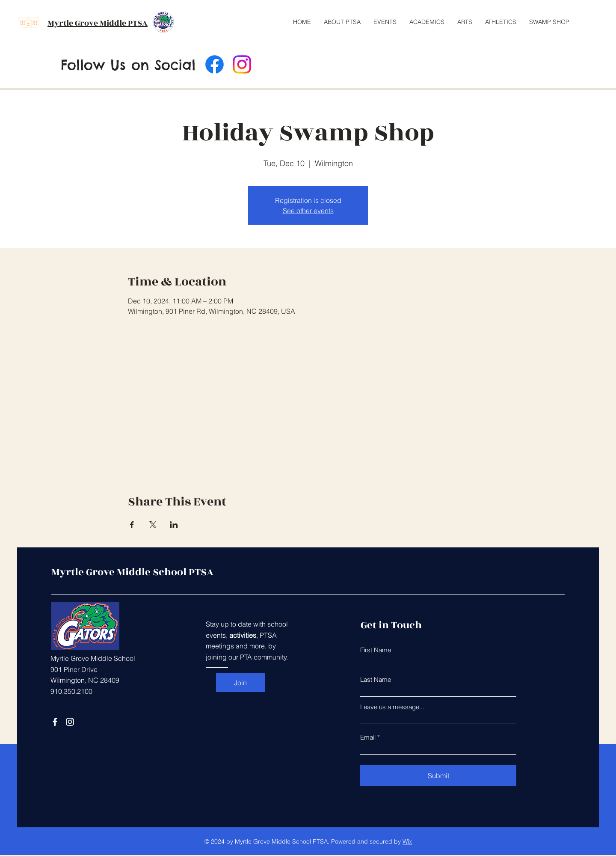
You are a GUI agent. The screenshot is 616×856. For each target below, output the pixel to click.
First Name (376, 650)
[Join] (240, 682)
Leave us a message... (392, 707)
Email (368, 737)
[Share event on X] (153, 525)
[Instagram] (242, 64)
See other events (308, 211)
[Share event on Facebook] (132, 525)
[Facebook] (215, 64)
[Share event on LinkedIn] (174, 525)
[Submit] (438, 776)
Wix (407, 841)
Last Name (376, 679)
